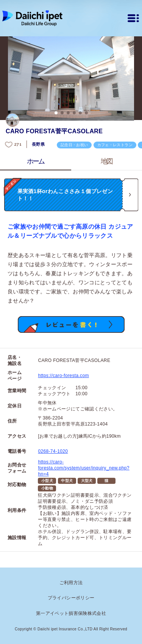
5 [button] (80, 113)
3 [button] (68, 113)
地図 (107, 161)
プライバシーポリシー (71, 598)
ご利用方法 (71, 583)
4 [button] (74, 113)
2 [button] (62, 113)
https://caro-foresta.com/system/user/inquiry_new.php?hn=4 (83, 468)
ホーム (36, 161)
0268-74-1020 (53, 451)
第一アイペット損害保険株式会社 (71, 613)
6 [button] (86, 113)
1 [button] (56, 113)
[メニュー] (133, 18)
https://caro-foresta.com (63, 376)
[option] (71, 79)
